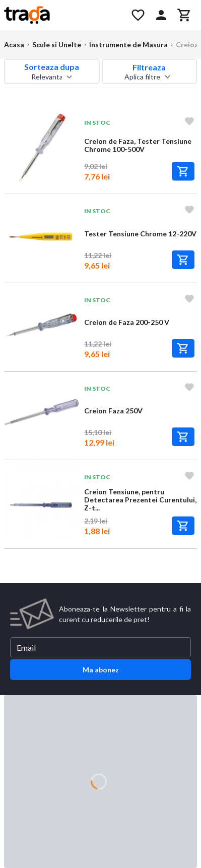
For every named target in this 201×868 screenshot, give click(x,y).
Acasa (14, 45)
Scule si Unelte (57, 45)
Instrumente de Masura (128, 45)
